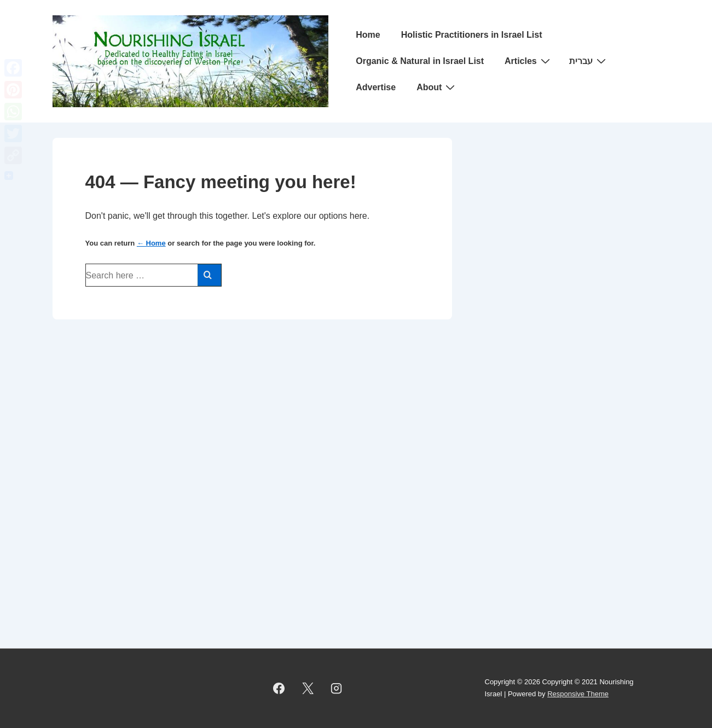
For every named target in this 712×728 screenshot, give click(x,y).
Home (368, 35)
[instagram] (337, 688)
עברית (589, 61)
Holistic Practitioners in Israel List (472, 35)
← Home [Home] (151, 243)
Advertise (376, 87)
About (437, 87)
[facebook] (279, 688)
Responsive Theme (578, 694)
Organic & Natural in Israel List (420, 61)
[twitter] (308, 688)
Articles (529, 61)
